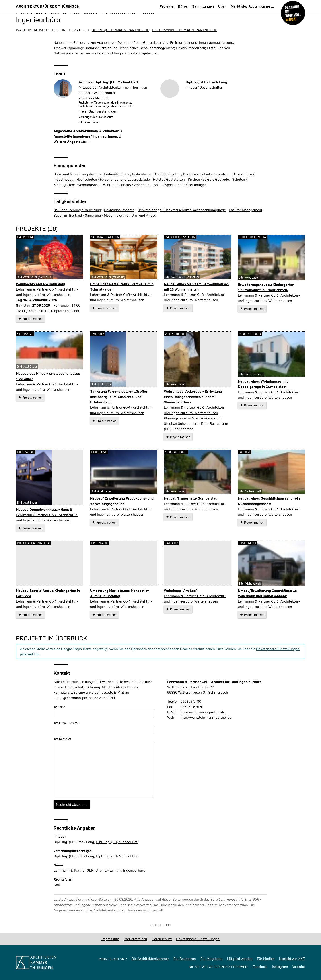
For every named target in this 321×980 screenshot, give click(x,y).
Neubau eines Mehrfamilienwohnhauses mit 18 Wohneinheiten (196, 286)
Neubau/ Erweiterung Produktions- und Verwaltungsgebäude (122, 501)
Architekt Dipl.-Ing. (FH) (108, 82)
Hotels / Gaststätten (169, 179)
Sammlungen (203, 6)
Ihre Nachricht (62, 739)
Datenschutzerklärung (83, 687)
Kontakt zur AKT (292, 958)
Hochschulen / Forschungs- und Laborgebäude (113, 179)
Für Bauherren (185, 958)
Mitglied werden (240, 958)
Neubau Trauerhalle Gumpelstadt (191, 498)
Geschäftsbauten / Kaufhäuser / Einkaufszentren (191, 174)
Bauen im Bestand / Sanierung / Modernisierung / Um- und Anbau (105, 215)
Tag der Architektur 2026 (36, 300)
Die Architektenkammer (150, 958)
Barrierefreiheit (136, 939)
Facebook (260, 966)
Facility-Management (246, 210)
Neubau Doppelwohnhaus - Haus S (44, 509)
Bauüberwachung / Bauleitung (77, 210)
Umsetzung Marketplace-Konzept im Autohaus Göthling (120, 593)
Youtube (299, 966)
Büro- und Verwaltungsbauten (77, 174)
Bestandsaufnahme (119, 210)
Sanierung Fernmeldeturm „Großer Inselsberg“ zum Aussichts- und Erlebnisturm (119, 397)
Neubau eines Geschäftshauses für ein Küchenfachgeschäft (269, 501)
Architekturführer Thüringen (48, 6)
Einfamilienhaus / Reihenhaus (127, 174)
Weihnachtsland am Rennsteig (40, 284)
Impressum (110, 939)
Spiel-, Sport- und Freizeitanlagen (180, 185)
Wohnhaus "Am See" (181, 590)
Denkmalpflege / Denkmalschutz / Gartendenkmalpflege (182, 210)
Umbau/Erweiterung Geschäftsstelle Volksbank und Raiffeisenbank (267, 593)
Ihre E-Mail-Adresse (66, 723)
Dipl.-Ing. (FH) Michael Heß (117, 842)
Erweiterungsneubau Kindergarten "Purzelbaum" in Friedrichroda (266, 287)
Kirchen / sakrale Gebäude (208, 179)
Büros (183, 6)
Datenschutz (162, 939)
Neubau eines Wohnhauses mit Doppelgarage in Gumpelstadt (263, 384)
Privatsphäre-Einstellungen (278, 649)
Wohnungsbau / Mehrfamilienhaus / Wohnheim (114, 185)
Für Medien (266, 958)
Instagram (280, 966)
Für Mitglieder (212, 958)
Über (222, 6)
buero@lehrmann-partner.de (120, 30)
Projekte (167, 6)
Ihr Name (59, 707)
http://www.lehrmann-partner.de (185, 30)
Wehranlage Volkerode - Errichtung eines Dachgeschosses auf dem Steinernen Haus (193, 397)
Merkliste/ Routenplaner (252, 6)
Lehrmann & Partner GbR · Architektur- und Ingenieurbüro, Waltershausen (47, 292)
